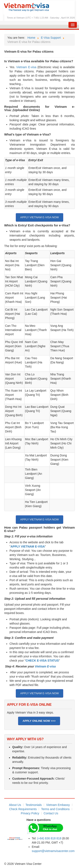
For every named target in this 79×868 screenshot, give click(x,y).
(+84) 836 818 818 (49, 838)
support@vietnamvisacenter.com (53, 851)
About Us (15, 805)
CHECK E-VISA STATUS (42, 661)
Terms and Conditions (55, 809)
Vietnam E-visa (26, 67)
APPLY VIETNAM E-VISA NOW (39, 217)
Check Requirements (23, 809)
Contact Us (51, 813)
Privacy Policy (30, 813)
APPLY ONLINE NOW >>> (39, 721)
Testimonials (34, 805)
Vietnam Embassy (58, 805)
